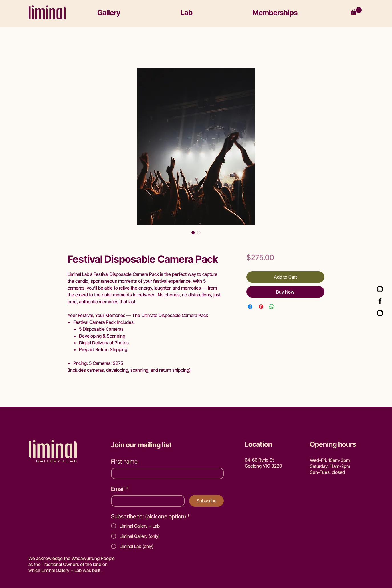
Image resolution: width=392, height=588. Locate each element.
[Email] (146, 501)
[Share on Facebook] (250, 307)
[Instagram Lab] (380, 289)
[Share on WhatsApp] (272, 307)
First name (124, 462)
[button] (134, 13)
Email (120, 489)
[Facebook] (380, 301)
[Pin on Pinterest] (261, 307)
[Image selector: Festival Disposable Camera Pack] (193, 233)
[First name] (166, 473)
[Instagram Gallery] (380, 313)
